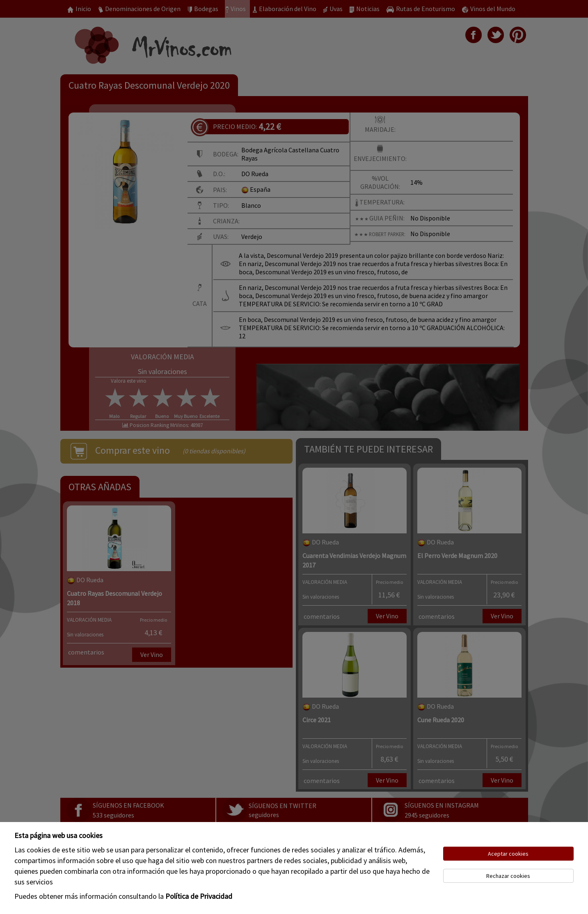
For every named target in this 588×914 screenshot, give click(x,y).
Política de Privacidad (199, 896)
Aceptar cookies (508, 854)
